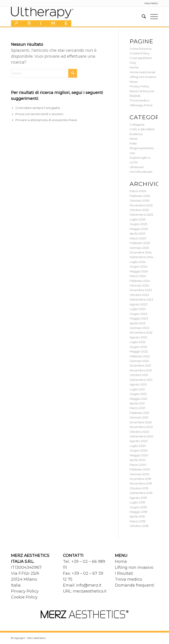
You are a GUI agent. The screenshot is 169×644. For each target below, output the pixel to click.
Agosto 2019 (138, 498)
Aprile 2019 (137, 516)
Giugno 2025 (138, 224)
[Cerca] (142, 17)
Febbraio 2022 (140, 356)
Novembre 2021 (141, 370)
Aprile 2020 (138, 460)
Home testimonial (142, 72)
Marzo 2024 (138, 276)
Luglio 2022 (138, 342)
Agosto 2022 (138, 337)
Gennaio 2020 (140, 474)
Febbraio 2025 (140, 243)
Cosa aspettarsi (141, 58)
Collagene (137, 125)
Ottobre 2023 (139, 295)
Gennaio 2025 (139, 248)
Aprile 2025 (137, 233)
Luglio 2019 (137, 502)
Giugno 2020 (139, 450)
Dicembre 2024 (141, 252)
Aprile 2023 (138, 323)
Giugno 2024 (139, 266)
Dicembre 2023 (141, 290)
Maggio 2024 (139, 271)
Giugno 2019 (138, 507)
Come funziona (141, 49)
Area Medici (151, 3)
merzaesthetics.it (90, 591)
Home (134, 67)
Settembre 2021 (141, 380)
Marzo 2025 (138, 238)
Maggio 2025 (139, 229)
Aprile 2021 (137, 403)
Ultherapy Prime (141, 105)
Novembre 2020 (141, 427)
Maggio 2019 (139, 512)
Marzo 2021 (137, 408)
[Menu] (152, 17)
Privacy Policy (139, 86)
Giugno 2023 (139, 314)
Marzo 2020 (138, 465)
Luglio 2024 (138, 262)
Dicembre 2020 (141, 422)
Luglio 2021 (137, 389)
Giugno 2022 (138, 347)
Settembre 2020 (141, 436)
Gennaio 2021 (139, 417)
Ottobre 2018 (139, 526)
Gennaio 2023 (139, 328)
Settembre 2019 (141, 493)
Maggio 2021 (138, 399)
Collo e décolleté (142, 129)
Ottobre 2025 (139, 210)
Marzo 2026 (138, 191)
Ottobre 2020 (139, 432)
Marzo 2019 (138, 521)
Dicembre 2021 (140, 365)
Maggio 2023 (139, 318)
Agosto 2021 (138, 384)
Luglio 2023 (138, 309)
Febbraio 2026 (140, 196)
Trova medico (140, 100)
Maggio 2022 (139, 351)
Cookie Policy (140, 53)
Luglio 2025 (138, 219)
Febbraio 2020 (140, 469)
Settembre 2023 (141, 299)
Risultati (135, 96)
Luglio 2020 (138, 446)
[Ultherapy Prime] (42, 17)
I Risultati (124, 573)
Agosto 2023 (139, 304)
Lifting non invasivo (143, 77)
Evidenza (136, 134)
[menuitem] (150, 3)
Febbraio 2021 (139, 413)
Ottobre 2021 (139, 375)
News (134, 82)
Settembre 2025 (141, 215)
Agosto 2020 (139, 441)
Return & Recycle (142, 91)
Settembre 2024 (141, 257)
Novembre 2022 (141, 332)
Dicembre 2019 (140, 479)
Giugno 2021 (138, 394)
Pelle (133, 143)
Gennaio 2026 (139, 200)
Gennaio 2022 (139, 361)
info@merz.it (89, 585)
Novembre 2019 (141, 483)
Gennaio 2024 (139, 285)
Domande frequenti (135, 585)
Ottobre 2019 (139, 488)
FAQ (133, 63)
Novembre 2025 (141, 205)
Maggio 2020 (139, 455)
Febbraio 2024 (140, 281)
